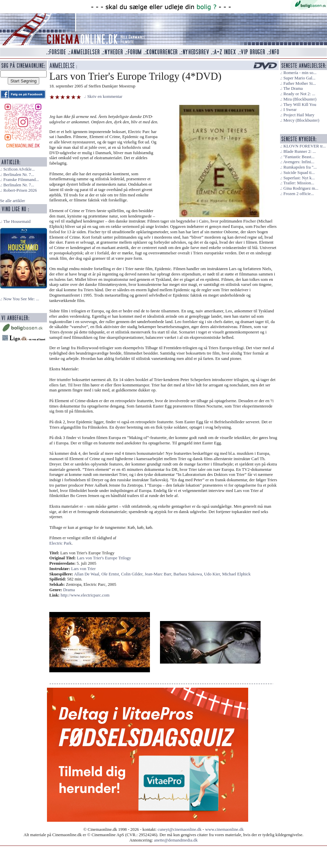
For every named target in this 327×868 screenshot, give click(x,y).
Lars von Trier (83, 569)
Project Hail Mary (299, 115)
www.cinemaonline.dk (225, 829)
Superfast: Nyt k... (299, 178)
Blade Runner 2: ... (300, 151)
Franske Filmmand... (21, 180)
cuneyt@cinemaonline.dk (180, 829)
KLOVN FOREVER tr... (305, 146)
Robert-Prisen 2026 (20, 190)
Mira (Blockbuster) (300, 99)
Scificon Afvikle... (19, 169)
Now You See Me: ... (21, 299)
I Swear (290, 110)
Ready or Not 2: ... (299, 94)
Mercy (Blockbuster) (301, 120)
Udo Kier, (213, 574)
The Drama (293, 88)
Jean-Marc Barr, (159, 574)
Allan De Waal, (88, 574)
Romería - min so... (300, 73)
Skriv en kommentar (105, 97)
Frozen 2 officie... (299, 194)
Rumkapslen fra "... (300, 167)
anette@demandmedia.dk (176, 840)
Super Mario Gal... (299, 78)
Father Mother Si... (300, 83)
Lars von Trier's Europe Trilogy (104, 558)
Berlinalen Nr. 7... (19, 175)
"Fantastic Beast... (299, 157)
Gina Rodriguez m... (301, 188)
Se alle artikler (13, 201)
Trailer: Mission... (299, 183)
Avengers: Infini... (299, 162)
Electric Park (60, 543)
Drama (69, 590)
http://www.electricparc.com (85, 595)
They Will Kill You (300, 105)
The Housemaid (17, 222)
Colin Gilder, (133, 574)
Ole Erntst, (111, 574)
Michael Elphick (236, 574)
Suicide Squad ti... (299, 173)
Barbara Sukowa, (189, 574)
